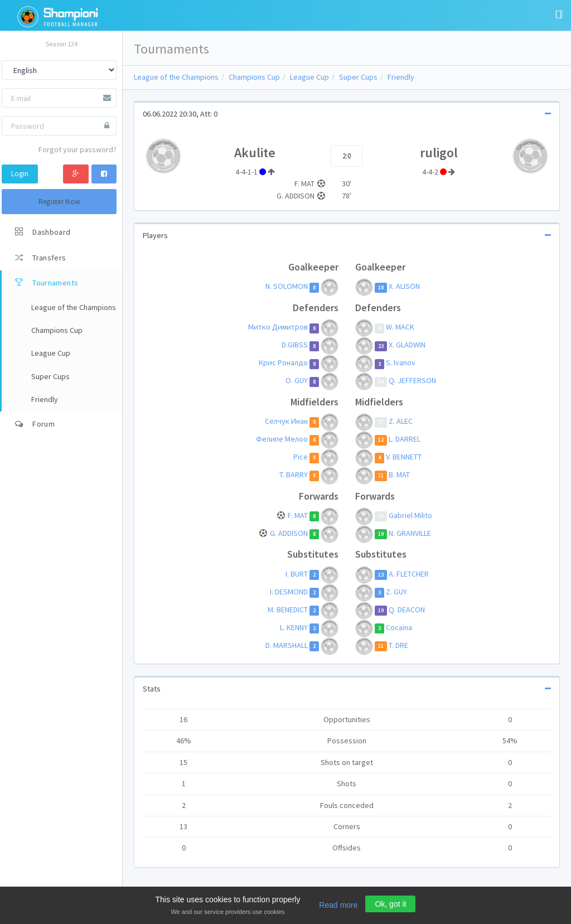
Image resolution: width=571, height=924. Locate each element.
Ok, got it (390, 904)
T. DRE (398, 645)
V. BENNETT (404, 457)
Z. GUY (396, 592)
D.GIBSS (295, 345)
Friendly (401, 77)
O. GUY (297, 381)
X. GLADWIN (407, 345)
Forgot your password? (78, 149)
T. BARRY (294, 475)
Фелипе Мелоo (282, 439)
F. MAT (298, 515)
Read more (338, 905)
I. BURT (297, 574)
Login (20, 174)
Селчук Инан (286, 421)
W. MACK (400, 327)
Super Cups (358, 77)
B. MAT (399, 475)
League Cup (309, 77)
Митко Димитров (278, 327)
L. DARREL (405, 439)
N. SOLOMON (287, 287)
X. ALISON (404, 287)
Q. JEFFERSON (412, 381)
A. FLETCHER (409, 574)
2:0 (347, 156)
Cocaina (399, 627)
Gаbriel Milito (410, 515)
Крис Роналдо (283, 363)
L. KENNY (294, 627)
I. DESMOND (289, 592)
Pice (301, 457)
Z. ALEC (401, 421)
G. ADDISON (289, 533)
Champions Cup (254, 77)
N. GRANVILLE (410, 533)
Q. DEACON (407, 609)
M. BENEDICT (288, 609)
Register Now (59, 202)
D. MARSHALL (287, 645)
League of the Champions (176, 77)
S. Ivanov (401, 363)
